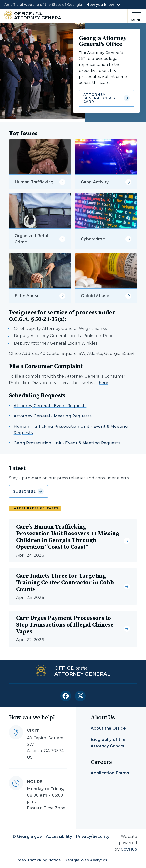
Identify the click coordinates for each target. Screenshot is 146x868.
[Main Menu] (135, 16)
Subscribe (28, 491)
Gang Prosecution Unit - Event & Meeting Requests (67, 443)
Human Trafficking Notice (37, 860)
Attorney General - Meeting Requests (53, 416)
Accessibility (59, 836)
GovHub (129, 849)
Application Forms (110, 773)
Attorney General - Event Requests (50, 406)
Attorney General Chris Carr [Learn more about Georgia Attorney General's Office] (106, 98)
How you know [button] (100, 5)
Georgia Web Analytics (86, 860)
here (103, 383)
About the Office (108, 728)
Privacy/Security (93, 836)
